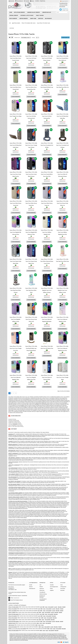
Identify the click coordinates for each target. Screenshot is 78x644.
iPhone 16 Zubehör (12, 620)
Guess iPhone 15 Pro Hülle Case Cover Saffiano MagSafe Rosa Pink (62, 232)
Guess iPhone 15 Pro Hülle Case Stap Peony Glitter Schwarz (16, 290)
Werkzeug (10, 572)
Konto (62, 585)
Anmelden (37, 1)
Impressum (42, 589)
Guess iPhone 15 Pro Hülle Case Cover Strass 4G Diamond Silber (47, 377)
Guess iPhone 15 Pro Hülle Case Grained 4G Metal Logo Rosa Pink (47, 87)
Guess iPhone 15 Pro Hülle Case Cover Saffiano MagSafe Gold (47, 232)
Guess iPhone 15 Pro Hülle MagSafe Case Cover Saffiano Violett (62, 290)
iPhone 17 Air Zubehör (12, 611)
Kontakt (31, 585)
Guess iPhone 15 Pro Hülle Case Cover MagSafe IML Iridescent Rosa (16, 232)
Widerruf (41, 587)
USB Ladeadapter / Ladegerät (14, 458)
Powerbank (10, 441)
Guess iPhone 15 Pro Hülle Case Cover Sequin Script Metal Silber (16, 261)
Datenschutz (42, 590)
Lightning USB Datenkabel (13, 462)
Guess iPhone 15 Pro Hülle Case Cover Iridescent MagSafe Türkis (16, 377)
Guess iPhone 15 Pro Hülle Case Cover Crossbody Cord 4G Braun (62, 145)
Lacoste (53, 621)
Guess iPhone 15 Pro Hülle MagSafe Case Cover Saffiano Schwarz (47, 290)
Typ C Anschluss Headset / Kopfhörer (15, 493)
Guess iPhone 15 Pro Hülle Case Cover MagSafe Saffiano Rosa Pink (31, 377)
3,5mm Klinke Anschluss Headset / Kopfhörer (17, 487)
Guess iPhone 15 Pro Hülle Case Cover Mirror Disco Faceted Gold (16, 87)
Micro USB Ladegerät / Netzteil (14, 484)
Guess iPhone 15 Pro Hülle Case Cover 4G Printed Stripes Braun (31, 58)
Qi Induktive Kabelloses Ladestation (15, 561)
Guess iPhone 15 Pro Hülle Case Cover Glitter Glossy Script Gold (16, 203)
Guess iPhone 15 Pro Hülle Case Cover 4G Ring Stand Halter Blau (62, 116)
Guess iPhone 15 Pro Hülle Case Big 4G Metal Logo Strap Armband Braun (31, 348)
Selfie (9, 569)
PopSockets (11, 447)
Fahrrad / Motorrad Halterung (14, 558)
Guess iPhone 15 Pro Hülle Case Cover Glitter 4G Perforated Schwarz (62, 174)
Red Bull (64, 607)
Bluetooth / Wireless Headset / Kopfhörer (16, 497)
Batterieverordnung (43, 594)
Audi (39, 611)
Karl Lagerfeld (51, 607)
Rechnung (15, 424)
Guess (46, 607)
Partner (51, 589)
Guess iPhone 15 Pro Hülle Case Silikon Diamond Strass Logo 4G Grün (47, 261)
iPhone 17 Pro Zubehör (13, 609)
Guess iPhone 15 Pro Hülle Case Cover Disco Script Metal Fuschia (16, 174)
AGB (40, 585)
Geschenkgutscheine (54, 587)
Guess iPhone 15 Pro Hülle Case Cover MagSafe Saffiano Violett (16, 319)
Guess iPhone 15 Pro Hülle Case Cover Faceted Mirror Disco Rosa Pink (47, 174)
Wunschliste (63, 589)
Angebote (52, 590)
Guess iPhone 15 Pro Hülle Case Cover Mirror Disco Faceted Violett (16, 58)
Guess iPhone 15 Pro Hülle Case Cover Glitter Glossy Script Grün (31, 203)
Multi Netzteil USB (12, 450)
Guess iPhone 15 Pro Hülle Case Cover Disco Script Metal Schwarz (31, 174)
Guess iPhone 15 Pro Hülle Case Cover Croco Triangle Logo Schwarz (31, 145)
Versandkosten (42, 592)
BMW (40, 612)
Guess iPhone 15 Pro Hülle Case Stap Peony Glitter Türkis (31, 290)
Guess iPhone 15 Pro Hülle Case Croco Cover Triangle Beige (62, 377)
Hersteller (52, 585)
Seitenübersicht (32, 589)
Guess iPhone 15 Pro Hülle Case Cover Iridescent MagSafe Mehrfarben (47, 319)
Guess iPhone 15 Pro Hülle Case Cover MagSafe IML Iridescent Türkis (31, 232)
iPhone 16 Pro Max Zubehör (13, 614)
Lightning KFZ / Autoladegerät (14, 465)
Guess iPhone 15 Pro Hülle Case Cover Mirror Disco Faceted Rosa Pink (31, 87)
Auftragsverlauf (63, 587)
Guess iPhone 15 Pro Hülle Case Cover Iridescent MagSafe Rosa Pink (62, 348)
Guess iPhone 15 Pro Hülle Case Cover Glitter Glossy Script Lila (47, 203)
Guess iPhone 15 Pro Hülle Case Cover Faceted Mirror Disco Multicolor (62, 58)
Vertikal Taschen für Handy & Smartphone (16, 547)
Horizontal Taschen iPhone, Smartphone (16, 538)
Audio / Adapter (11, 438)
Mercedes (60, 607)
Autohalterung (11, 434)
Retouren (31, 587)
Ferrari (44, 630)
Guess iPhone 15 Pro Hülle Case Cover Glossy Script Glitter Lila (62, 203)
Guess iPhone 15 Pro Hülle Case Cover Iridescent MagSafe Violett (62, 319)
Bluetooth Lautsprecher (13, 444)
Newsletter (62, 590)
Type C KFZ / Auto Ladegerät (14, 471)
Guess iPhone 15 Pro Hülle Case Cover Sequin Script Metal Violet (31, 261)
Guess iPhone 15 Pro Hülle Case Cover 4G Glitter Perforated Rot (47, 116)
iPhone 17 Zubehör (12, 612)
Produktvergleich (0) (65, 37)
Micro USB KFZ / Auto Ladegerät (14, 481)
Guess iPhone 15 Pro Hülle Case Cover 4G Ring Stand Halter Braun (16, 145)
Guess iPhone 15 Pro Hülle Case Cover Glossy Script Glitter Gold (31, 319)
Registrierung (43, 1)
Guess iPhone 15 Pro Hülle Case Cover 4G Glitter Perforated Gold (31, 116)
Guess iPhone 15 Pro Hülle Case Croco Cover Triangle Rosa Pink (16, 348)
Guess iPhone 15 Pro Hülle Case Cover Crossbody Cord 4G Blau (47, 145)
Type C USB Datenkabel (13, 468)
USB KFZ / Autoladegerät (13, 453)
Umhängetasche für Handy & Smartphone (16, 553)
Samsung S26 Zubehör (13, 627)
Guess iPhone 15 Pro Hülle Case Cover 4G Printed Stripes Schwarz (47, 58)
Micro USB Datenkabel (13, 477)
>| (16, 393)
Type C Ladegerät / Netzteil (13, 474)
